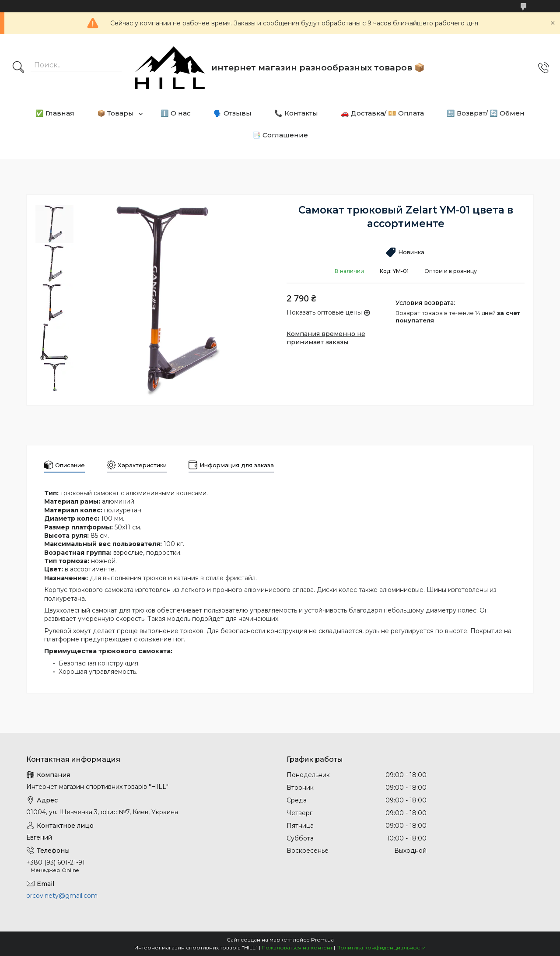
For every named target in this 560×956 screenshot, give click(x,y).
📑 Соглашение (280, 135)
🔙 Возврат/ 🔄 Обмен (486, 113)
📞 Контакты (296, 113)
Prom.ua (322, 940)
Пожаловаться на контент (297, 947)
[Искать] (18, 68)
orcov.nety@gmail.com (62, 896)
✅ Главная (55, 113)
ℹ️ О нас (176, 113)
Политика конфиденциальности (381, 947)
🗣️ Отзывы (233, 113)
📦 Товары (115, 113)
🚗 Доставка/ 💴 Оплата (382, 113)
